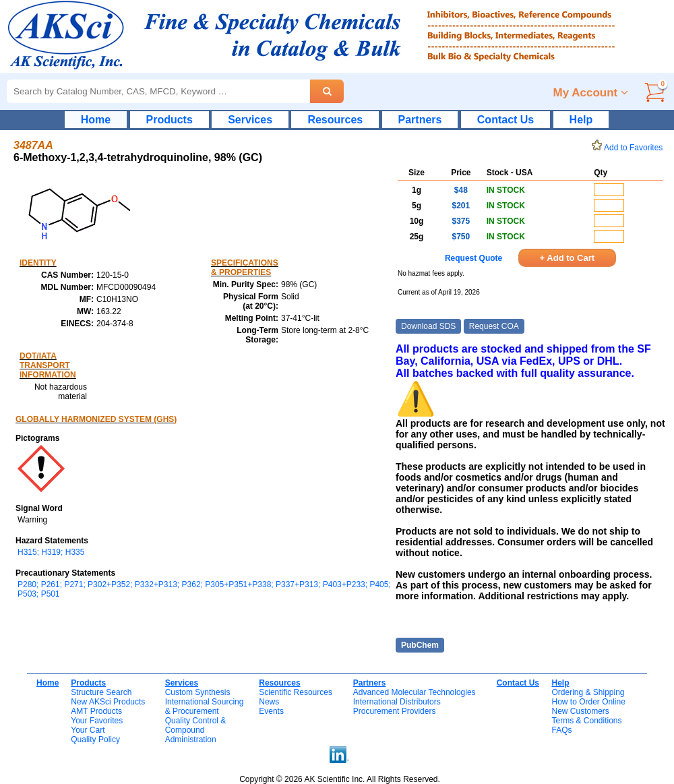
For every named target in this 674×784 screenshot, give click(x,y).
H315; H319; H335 (51, 552)
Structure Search (101, 692)
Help (581, 120)
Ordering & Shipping (588, 692)
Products (170, 120)
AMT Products (96, 711)
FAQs (561, 730)
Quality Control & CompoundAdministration (196, 730)
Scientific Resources (296, 692)
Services (250, 120)
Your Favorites (97, 721)
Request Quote (473, 258)
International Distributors (397, 702)
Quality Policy (95, 740)
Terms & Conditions (586, 721)
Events (271, 711)
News (269, 702)
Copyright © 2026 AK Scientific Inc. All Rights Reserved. (340, 779)
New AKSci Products (108, 702)
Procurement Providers (395, 711)
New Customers (580, 711)
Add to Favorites (630, 148)
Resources (335, 120)
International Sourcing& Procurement (205, 706)
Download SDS (428, 326)
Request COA (494, 326)
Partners (420, 120)
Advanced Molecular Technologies (415, 692)
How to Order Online (588, 702)
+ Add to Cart (568, 258)
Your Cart (88, 730)
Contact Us (506, 120)
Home (96, 120)
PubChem (420, 645)
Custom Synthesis (198, 692)
